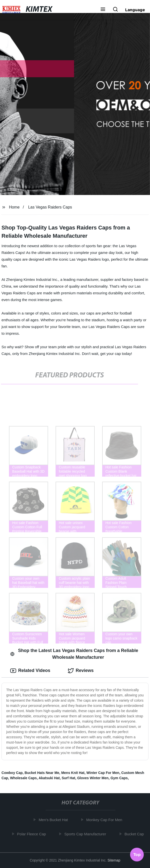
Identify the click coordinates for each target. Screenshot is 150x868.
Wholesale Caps (23, 778)
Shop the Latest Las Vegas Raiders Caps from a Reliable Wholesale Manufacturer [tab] (74, 654)
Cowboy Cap (12, 773)
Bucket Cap (135, 834)
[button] (103, 10)
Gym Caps (119, 778)
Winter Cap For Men (103, 773)
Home (14, 207)
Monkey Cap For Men (105, 820)
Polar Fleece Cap (33, 834)
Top (137, 855)
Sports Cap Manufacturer (86, 834)
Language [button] (135, 10)
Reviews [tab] (81, 671)
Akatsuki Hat (49, 778)
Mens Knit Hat (73, 773)
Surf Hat (68, 778)
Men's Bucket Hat (54, 820)
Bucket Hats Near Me (42, 773)
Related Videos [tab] (30, 671)
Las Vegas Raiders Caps (50, 207)
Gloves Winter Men (93, 778)
